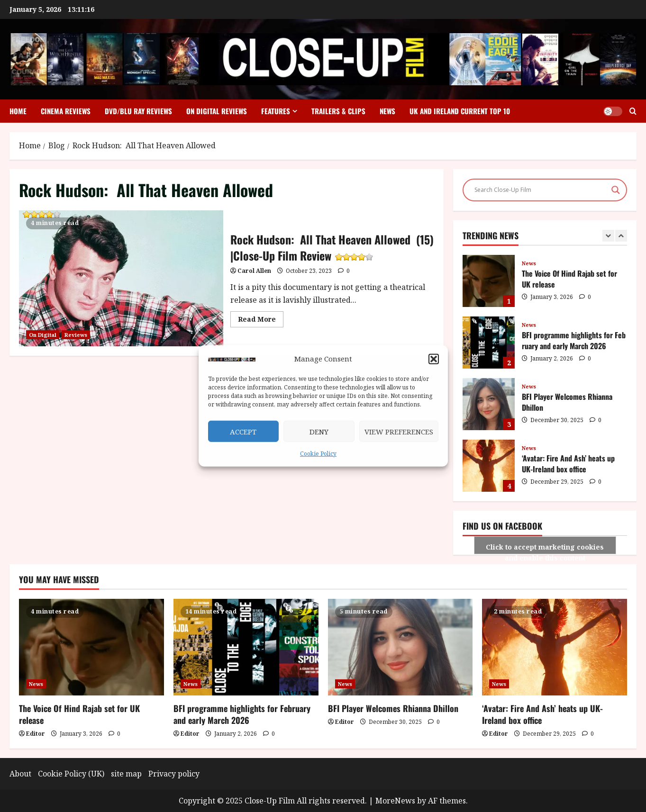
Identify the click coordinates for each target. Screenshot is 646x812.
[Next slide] (621, 236)
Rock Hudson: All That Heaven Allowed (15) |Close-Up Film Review (41, 216)
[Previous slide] (608, 236)
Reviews (76, 335)
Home (18, 111)
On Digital (43, 335)
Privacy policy (174, 774)
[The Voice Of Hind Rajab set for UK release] (91, 647)
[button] (434, 359)
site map (126, 774)
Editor (36, 734)
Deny (319, 432)
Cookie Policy (318, 454)
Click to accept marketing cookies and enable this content (545, 548)
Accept (243, 432)
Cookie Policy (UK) (71, 774)
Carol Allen (254, 271)
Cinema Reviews (66, 111)
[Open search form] (633, 111)
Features (276, 111)
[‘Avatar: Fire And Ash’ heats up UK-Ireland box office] (555, 647)
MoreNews (395, 801)
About (20, 774)
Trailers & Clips (338, 111)
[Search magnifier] (616, 190)
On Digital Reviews (217, 111)
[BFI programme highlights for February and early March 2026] (246, 647)
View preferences (399, 432)
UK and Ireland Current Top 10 (460, 111)
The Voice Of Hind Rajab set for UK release (489, 281)
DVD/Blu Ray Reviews (138, 111)
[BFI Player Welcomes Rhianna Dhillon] (400, 647)
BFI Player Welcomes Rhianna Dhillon (489, 404)
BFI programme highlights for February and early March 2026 (489, 343)
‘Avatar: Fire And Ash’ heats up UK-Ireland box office (489, 466)
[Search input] (541, 190)
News (387, 111)
